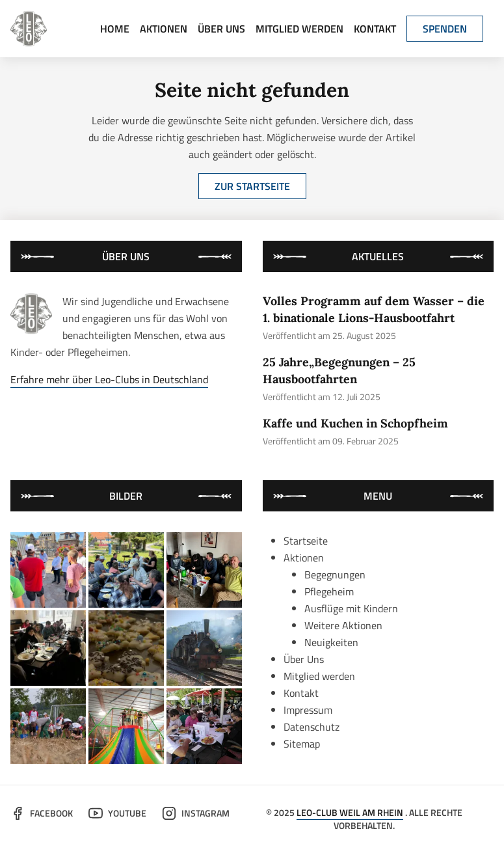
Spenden (445, 29)
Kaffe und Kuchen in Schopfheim (355, 423)
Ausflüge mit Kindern (351, 608)
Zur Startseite (252, 186)
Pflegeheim (329, 591)
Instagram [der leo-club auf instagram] (196, 813)
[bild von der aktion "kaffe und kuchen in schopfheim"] (204, 570)
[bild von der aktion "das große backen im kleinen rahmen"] (126, 648)
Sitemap (302, 744)
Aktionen (164, 29)
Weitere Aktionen (343, 625)
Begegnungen (335, 575)
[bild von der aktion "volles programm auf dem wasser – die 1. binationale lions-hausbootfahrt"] (48, 570)
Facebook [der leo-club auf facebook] (42, 813)
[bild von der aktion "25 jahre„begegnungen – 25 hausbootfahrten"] (126, 570)
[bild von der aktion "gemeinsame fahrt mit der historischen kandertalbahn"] (204, 648)
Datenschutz (312, 727)
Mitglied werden (299, 29)
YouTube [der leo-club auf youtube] (117, 813)
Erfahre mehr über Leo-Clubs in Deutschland (109, 379)
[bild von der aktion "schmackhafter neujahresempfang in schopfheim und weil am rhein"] (48, 648)
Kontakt (375, 29)
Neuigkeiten (331, 642)
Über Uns (221, 29)
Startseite (306, 541)
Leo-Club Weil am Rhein (350, 812)
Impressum (308, 710)
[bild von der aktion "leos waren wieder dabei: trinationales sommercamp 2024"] (48, 726)
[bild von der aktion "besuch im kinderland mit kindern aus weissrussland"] (126, 726)
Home (115, 29)
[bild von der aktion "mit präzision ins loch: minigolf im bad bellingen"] (204, 726)
